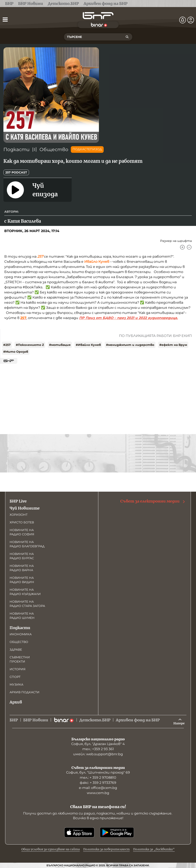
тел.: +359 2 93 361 (98, 749)
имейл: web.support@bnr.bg (98, 754)
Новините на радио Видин (22, 580)
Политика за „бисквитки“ (154, 849)
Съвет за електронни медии (153, 501)
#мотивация (60, 345)
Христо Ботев (22, 522)
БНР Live (18, 501)
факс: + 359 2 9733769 (98, 783)
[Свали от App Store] (79, 832)
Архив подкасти (25, 692)
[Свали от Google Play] (117, 832)
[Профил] (191, 20)
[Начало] (98, 16)
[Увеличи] (182, 247)
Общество (54, 149)
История (17, 669)
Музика (16, 685)
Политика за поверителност (106, 849)
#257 (7, 345)
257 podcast (16, 172)
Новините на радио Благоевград (27, 544)
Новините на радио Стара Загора (27, 604)
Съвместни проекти (20, 659)
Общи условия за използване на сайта (51, 849)
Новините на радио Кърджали (25, 592)
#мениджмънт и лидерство (130, 345)
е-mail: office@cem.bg (98, 788)
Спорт (15, 677)
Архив (16, 702)
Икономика (21, 634)
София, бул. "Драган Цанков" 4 (98, 744)
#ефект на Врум (173, 345)
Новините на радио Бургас (22, 556)
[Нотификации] (183, 20)
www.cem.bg (98, 793)
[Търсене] (127, 37)
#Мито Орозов (16, 352)
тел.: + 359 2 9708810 (98, 778)
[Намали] (189, 247)
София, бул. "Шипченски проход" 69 (98, 772)
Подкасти (17, 149)
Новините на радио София (22, 532)
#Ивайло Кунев (88, 345)
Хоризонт (19, 515)
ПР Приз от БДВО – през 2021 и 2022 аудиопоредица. (128, 318)
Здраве (16, 650)
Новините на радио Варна (22, 568)
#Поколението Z (30, 345)
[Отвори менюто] (5, 19)
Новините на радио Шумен (22, 616)
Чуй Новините (25, 508)
